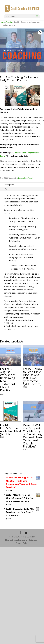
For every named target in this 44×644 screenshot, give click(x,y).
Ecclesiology (23, 178)
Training (10, 22)
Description (9, 185)
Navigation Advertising (16, 540)
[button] (40, 32)
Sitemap (33, 540)
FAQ (6, 189)
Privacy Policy (22, 543)
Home (2, 22)
